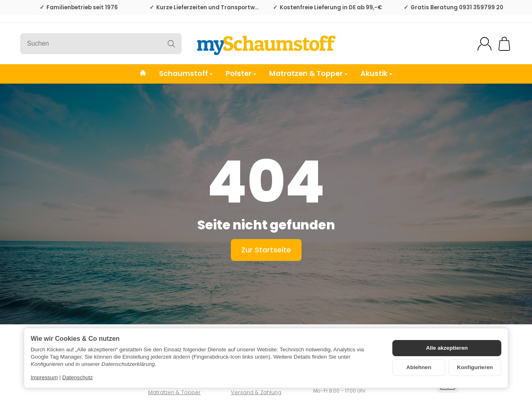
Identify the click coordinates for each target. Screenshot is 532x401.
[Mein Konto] (485, 44)
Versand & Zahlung (256, 392)
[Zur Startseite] (266, 44)
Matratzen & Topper (308, 73)
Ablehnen (419, 367)
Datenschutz (77, 377)
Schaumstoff (186, 73)
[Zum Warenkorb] (504, 44)
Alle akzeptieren (447, 348)
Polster (241, 73)
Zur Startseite (266, 250)
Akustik (376, 73)
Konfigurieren (475, 367)
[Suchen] (101, 44)
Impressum (44, 377)
